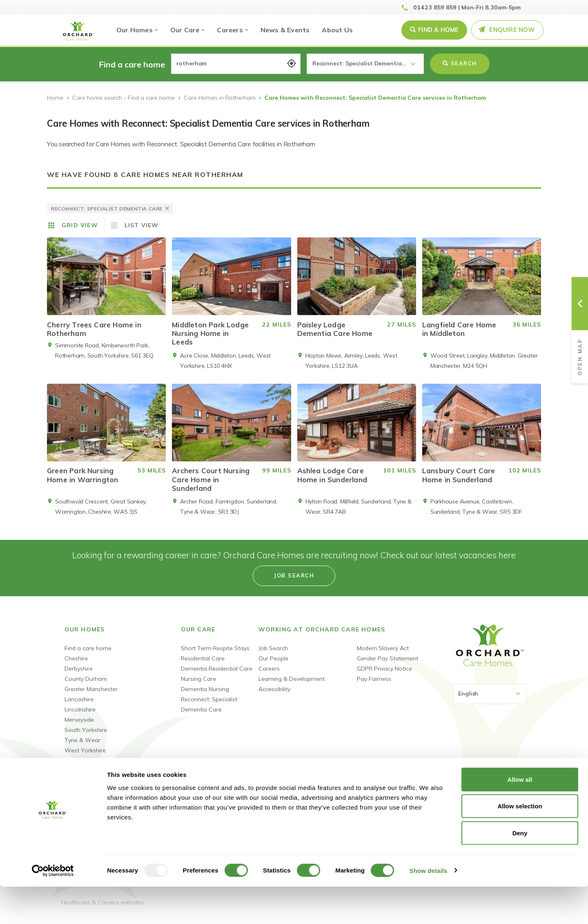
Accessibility (274, 695)
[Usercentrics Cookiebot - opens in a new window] (53, 908)
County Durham (86, 685)
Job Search (273, 654)
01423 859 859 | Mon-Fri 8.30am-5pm (467, 7)
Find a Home (438, 30)
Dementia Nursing (205, 695)
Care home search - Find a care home (124, 98)
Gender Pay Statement (388, 664)
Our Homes (135, 30)
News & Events (285, 30)
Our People (273, 664)
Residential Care (203, 664)
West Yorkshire (85, 756)
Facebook (461, 790)
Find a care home (88, 654)
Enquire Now (512, 30)
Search (460, 63)
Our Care (185, 30)
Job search (294, 582)
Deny (520, 870)
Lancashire (79, 705)
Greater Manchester (91, 695)
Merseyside (79, 726)
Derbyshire (79, 675)
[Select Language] (490, 700)
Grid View (80, 225)
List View (142, 225)
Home (55, 98)
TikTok (504, 790)
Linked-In (475, 790)
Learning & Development (292, 685)
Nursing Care (198, 685)
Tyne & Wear (82, 746)
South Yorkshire (86, 736)
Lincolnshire (80, 716)
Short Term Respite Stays (215, 654)
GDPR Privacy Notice (384, 675)
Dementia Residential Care (217, 675)
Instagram (519, 790)
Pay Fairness (374, 685)
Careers (230, 30)
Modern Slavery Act (383, 654)
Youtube (490, 790)
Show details (429, 908)
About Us (337, 30)
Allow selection (520, 844)
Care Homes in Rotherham (220, 98)
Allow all (520, 817)
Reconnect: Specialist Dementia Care (209, 710)
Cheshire (76, 664)
